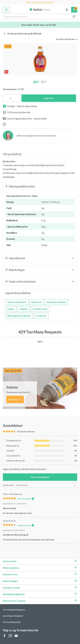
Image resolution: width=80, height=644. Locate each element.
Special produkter (57, 302)
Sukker (11, 309)
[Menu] (6, 10)
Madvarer (37, 302)
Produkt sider (40, 309)
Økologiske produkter (19, 316)
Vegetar (24, 309)
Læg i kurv (49, 98)
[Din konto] (67, 10)
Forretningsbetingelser (14, 610)
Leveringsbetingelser (13, 616)
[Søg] (74, 17)
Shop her (15, 400)
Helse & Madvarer (17, 302)
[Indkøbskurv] (74, 10)
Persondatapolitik (12, 622)
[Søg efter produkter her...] (37, 17)
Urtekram (41, 316)
